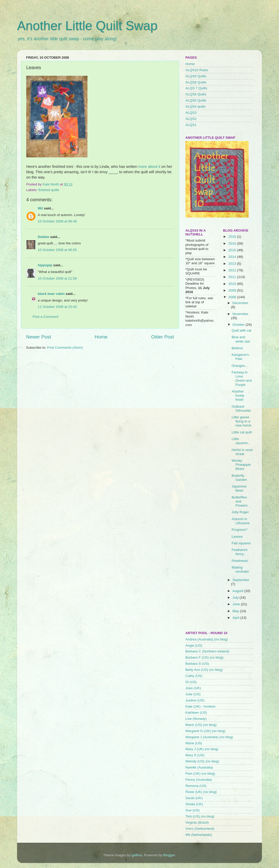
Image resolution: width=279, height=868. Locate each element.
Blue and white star (241, 339)
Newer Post (39, 337)
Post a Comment (46, 317)
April (237, 618)
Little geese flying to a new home (241, 421)
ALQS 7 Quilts (196, 88)
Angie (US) (194, 645)
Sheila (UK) (194, 804)
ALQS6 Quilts (196, 94)
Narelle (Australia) (199, 767)
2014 (233, 257)
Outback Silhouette (241, 408)
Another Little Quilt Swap (87, 26)
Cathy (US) (194, 676)
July (236, 597)
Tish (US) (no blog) (200, 816)
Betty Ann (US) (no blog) (204, 670)
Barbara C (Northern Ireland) (207, 651)
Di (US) (191, 682)
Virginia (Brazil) (197, 822)
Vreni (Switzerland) (200, 829)
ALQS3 (191, 113)
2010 (233, 284)
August (238, 591)
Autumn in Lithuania (240, 521)
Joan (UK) (193, 688)
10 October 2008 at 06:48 (57, 221)
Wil (40, 208)
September (241, 580)
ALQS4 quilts (195, 106)
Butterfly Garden (239, 478)
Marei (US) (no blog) (201, 725)
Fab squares (241, 543)
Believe (237, 348)
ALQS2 (191, 119)
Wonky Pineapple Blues (241, 465)
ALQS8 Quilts (196, 82)
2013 (233, 264)
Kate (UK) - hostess (200, 706)
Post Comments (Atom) (65, 348)
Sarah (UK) (194, 798)
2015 (233, 250)
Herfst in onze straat (242, 452)
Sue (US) (193, 810)
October (239, 325)
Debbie (43, 237)
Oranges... (240, 366)
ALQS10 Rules (197, 70)
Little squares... (241, 441)
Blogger (169, 855)
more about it (149, 167)
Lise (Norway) (196, 719)
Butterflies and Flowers (239, 501)
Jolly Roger (240, 512)
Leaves (237, 537)
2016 (233, 243)
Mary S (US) (195, 755)
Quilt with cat (241, 330)
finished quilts (49, 190)
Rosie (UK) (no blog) (201, 792)
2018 (233, 237)
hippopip (45, 265)
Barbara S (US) (197, 664)
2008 (233, 297)
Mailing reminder (240, 569)
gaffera (137, 855)
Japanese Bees (239, 488)
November (240, 314)
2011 (233, 277)
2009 (233, 290)
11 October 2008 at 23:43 (57, 307)
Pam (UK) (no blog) (200, 773)
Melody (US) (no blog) (202, 761)
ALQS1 (191, 125)
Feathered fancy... (239, 552)
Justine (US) (195, 700)
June (237, 604)
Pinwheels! (240, 561)
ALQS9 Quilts (196, 76)
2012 (233, 270)
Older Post (163, 337)
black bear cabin (51, 294)
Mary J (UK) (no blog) (202, 749)
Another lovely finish (238, 395)
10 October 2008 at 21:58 (57, 278)
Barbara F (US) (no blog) (204, 657)
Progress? (239, 530)
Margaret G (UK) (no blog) (205, 731)
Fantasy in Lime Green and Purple (242, 379)
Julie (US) (193, 694)
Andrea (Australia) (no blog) (207, 639)
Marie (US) (194, 743)
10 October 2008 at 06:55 (57, 250)
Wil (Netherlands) (199, 835)
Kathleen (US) (196, 713)
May (236, 611)
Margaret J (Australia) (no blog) (209, 737)
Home (101, 337)
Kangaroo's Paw (240, 357)
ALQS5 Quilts (196, 100)
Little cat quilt (242, 432)
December (240, 303)
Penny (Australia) (199, 780)
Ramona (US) (196, 786)
